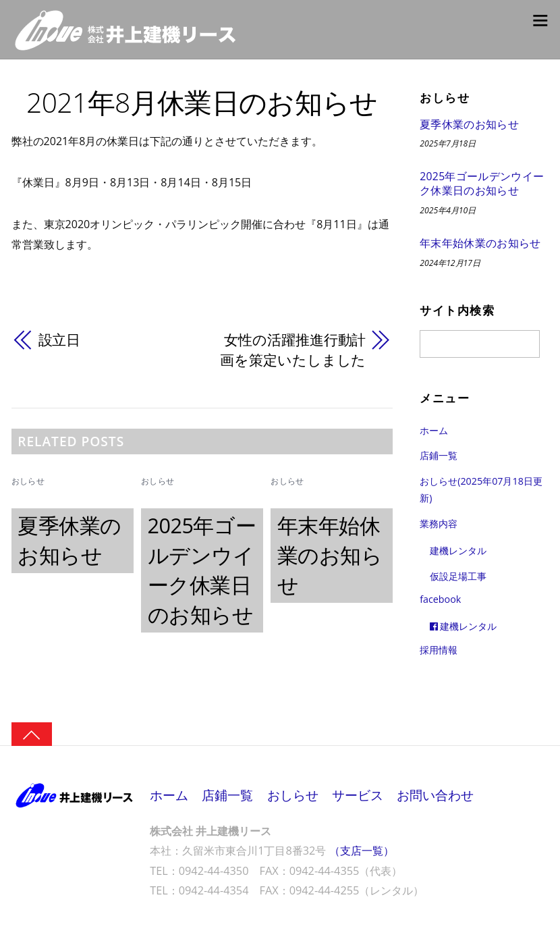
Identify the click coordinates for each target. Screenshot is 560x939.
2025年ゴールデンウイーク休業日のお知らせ (482, 184)
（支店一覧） (362, 851)
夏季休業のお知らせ (469, 125)
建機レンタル (458, 551)
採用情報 (439, 650)
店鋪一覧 (439, 456)
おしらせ (28, 482)
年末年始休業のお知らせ (330, 555)
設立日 (60, 340)
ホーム (434, 430)
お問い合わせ (436, 796)
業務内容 (439, 524)
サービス (358, 796)
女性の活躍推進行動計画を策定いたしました (293, 350)
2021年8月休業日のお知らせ (202, 102)
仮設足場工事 (458, 576)
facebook (441, 600)
